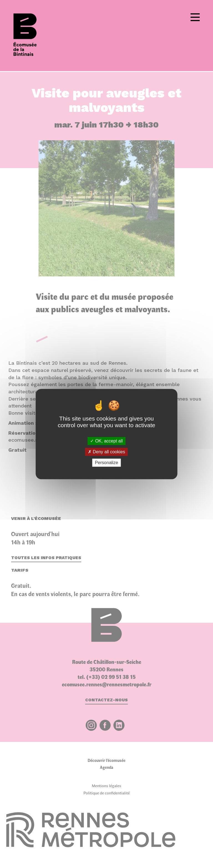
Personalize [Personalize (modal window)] (106, 463)
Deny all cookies (106, 452)
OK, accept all (106, 441)
